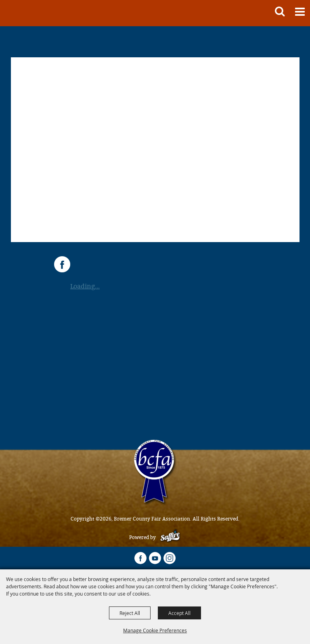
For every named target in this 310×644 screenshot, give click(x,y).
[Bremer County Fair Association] (19, 13)
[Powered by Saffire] (170, 537)
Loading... (85, 286)
